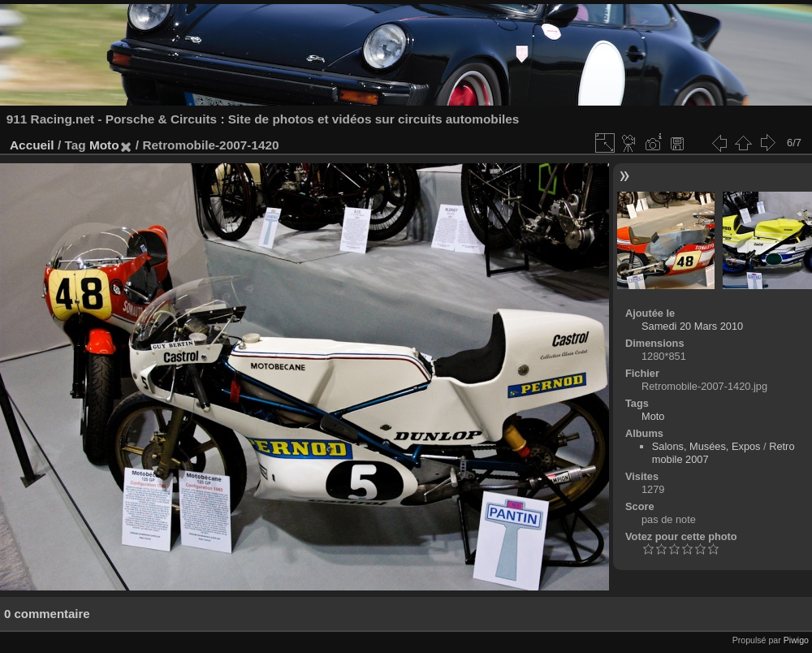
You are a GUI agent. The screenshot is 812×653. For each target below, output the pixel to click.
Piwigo (796, 640)
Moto (104, 145)
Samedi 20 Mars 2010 (692, 326)
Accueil (32, 145)
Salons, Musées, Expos (706, 446)
